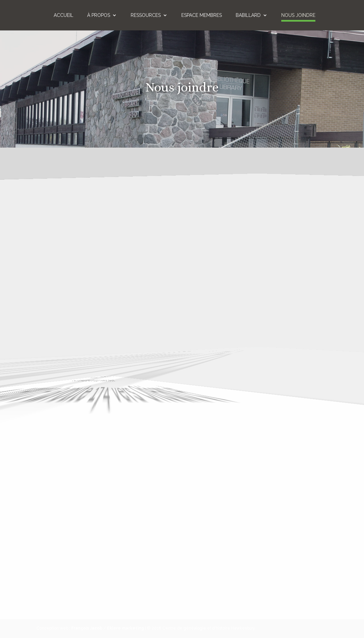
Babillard (248, 15)
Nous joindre (298, 15)
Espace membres (202, 15)
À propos (99, 15)
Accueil (63, 15)
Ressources (146, 15)
